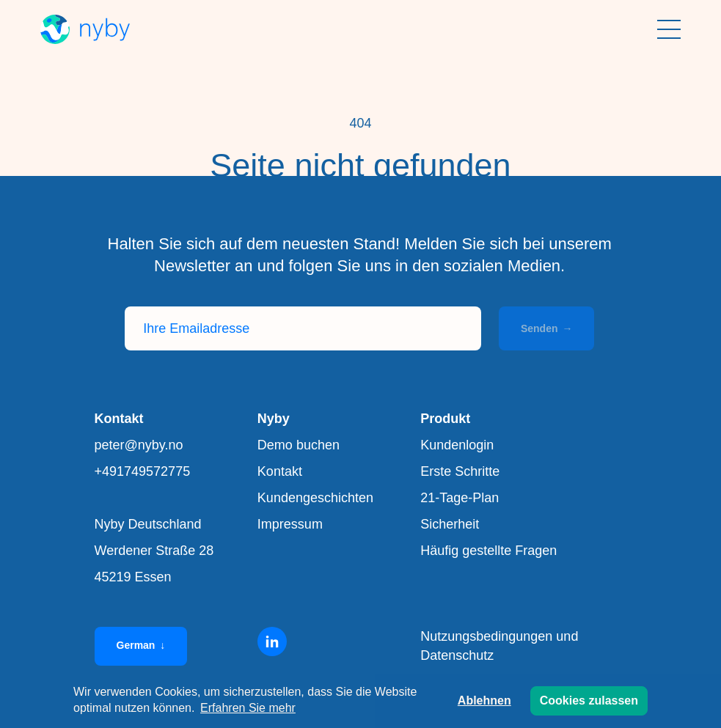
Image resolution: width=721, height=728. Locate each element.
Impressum (290, 524)
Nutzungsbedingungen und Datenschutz (499, 646)
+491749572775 (143, 471)
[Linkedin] (272, 641)
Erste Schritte (460, 471)
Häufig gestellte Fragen (488, 551)
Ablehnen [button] (484, 701)
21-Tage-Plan (460, 498)
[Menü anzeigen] (669, 29)
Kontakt (280, 471)
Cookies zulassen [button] (589, 701)
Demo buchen (299, 445)
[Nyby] (85, 29)
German (141, 645)
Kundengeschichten (315, 498)
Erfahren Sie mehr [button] (248, 708)
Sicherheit (450, 524)
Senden (546, 328)
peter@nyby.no (139, 445)
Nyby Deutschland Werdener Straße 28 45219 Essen (154, 551)
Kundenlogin (457, 445)
